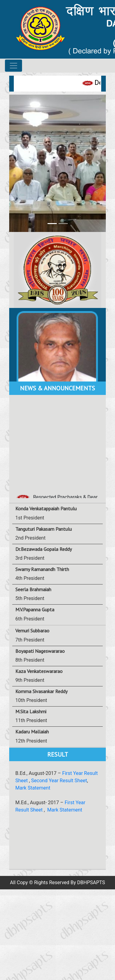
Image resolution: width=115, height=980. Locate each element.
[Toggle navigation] (13, 66)
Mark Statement (33, 788)
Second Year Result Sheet (59, 781)
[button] (16, 163)
